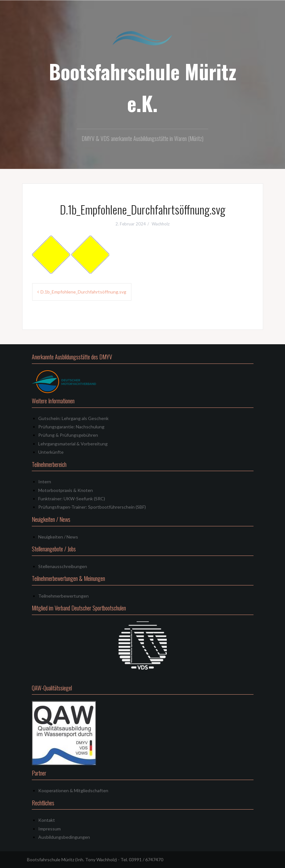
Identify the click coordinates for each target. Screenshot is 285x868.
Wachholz (161, 224)
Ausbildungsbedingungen (64, 837)
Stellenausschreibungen (63, 566)
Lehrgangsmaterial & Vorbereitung (73, 444)
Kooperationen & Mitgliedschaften (73, 790)
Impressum (49, 829)
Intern (45, 482)
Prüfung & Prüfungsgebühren (68, 435)
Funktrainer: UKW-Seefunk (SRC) (72, 499)
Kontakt (47, 820)
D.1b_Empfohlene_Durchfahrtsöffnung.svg (83, 292)
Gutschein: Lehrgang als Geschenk (73, 418)
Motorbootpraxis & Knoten (66, 490)
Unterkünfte (51, 452)
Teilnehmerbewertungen (63, 596)
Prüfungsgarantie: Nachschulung (71, 427)
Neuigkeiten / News (58, 537)
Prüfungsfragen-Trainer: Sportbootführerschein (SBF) (92, 507)
